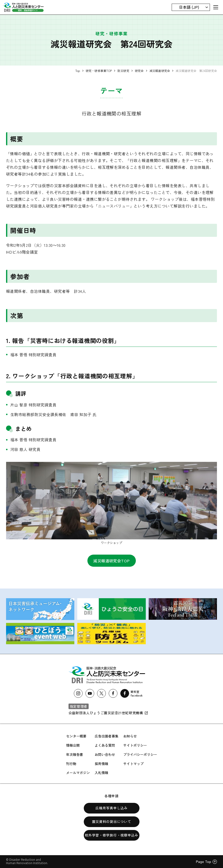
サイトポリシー (135, 745)
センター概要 (76, 736)
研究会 (139, 71)
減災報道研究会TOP (111, 561)
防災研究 (123, 71)
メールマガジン (78, 773)
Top (78, 71)
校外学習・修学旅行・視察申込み (111, 835)
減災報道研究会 (160, 71)
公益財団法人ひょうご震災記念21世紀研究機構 (108, 713)
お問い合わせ (105, 754)
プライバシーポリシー (140, 754)
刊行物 (71, 764)
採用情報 (101, 764)
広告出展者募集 (107, 736)
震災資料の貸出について (112, 821)
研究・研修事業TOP (99, 71)
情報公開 (73, 745)
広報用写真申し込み (111, 808)
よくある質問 (105, 745)
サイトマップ (133, 764)
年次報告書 (75, 754)
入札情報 (101, 773)
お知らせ (130, 736)
